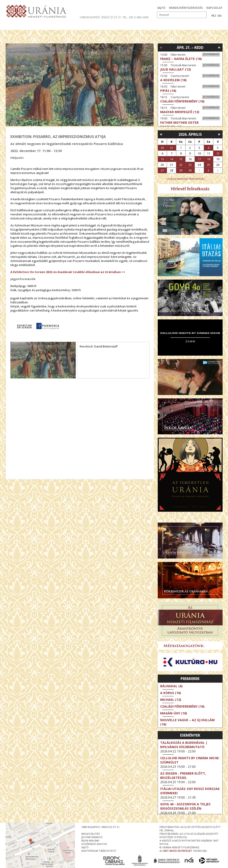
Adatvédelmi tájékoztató (99, 851)
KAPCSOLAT (214, 8)
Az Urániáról (85, 26)
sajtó (85, 847)
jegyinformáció (92, 837)
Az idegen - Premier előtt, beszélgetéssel (183, 775)
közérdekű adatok (94, 844)
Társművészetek (47, 26)
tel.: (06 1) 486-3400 (135, 17)
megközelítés (91, 834)
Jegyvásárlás (211, 54)
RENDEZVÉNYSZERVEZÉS (186, 8)
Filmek (16, 26)
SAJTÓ (161, 8)
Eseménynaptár (162, 26)
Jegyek (192, 26)
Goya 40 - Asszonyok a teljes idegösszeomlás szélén (185, 806)
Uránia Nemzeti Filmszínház (186, 179)
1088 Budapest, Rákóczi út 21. (101, 17)
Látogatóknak (122, 26)
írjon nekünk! (90, 841)
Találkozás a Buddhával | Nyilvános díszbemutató (184, 745)
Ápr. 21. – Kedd (190, 48)
